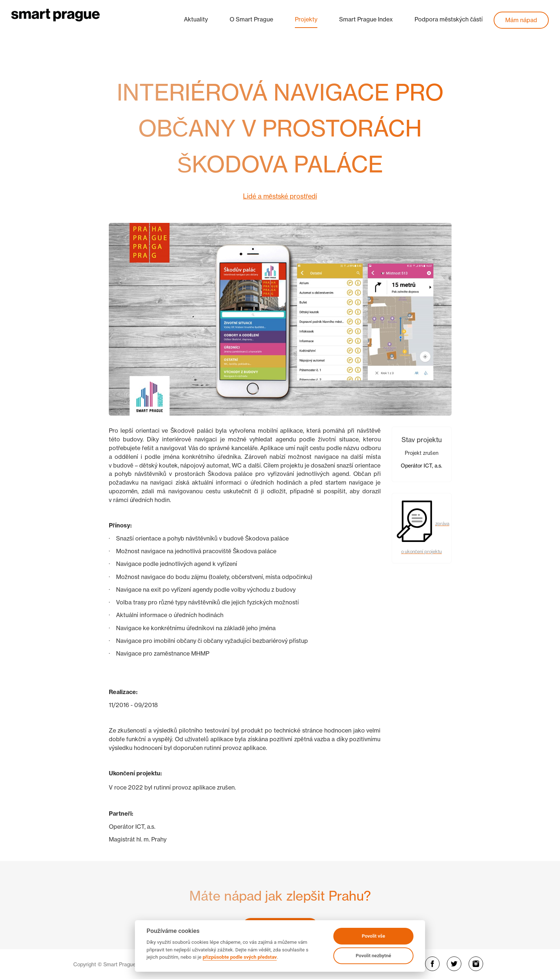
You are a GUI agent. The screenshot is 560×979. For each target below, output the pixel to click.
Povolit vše (373, 936)
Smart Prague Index (366, 19)
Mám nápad (521, 20)
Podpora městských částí (449, 19)
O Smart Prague (251, 19)
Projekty (306, 19)
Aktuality (196, 19)
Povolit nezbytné (374, 956)
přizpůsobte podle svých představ (240, 957)
